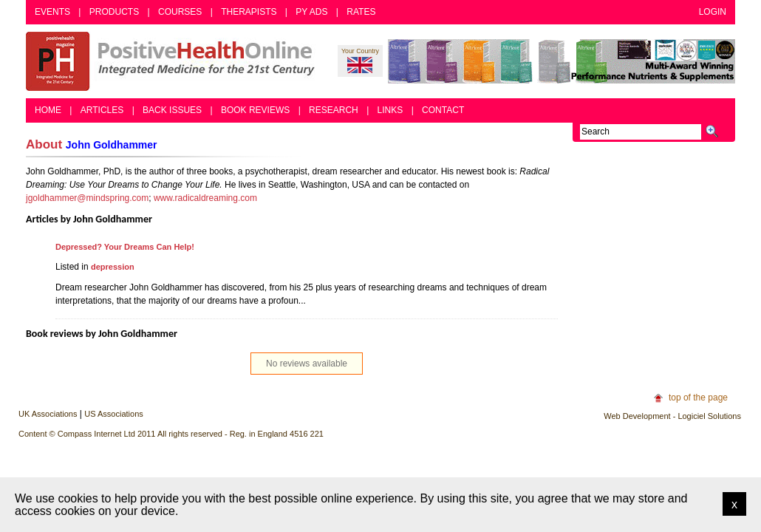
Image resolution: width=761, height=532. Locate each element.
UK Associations (48, 414)
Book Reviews (255, 110)
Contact (443, 110)
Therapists (249, 12)
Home (48, 110)
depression (113, 267)
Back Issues (172, 110)
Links (390, 110)
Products (114, 12)
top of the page (698, 398)
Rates (361, 12)
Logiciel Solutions (709, 416)
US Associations (113, 414)
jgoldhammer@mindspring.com (87, 198)
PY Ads (311, 12)
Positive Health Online (174, 61)
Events (52, 12)
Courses (180, 12)
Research (334, 110)
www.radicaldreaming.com (205, 198)
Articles (102, 110)
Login (713, 12)
